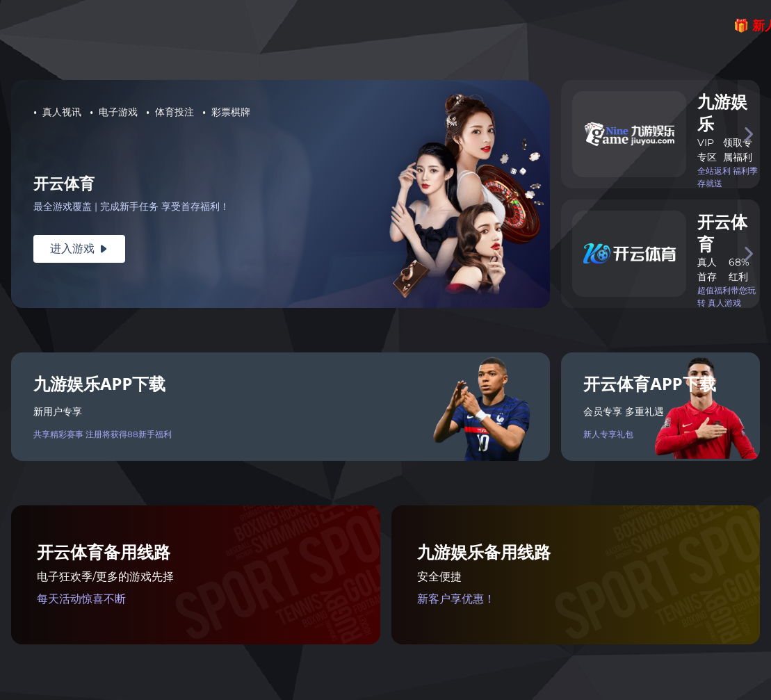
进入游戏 (79, 249)
